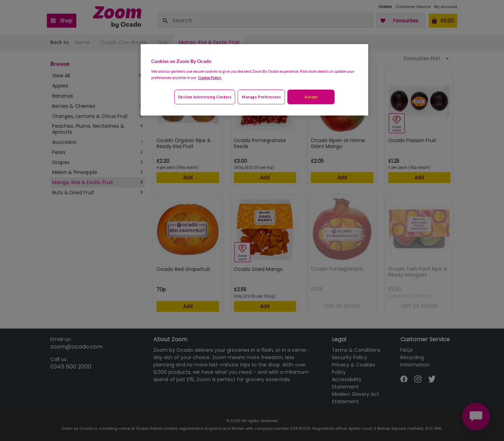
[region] (254, 80)
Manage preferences (261, 97)
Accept (311, 97)
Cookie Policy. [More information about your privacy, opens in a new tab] (210, 78)
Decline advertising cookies (205, 97)
